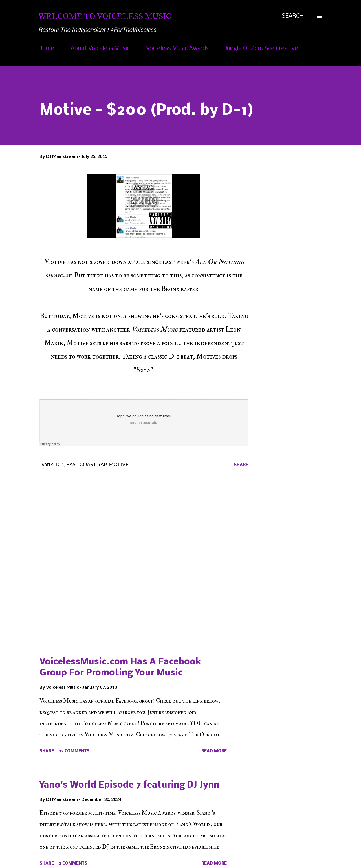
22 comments (74, 751)
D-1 (60, 464)
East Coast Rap (86, 464)
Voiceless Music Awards (177, 49)
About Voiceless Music (100, 49)
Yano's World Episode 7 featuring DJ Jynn (129, 785)
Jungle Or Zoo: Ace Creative (262, 49)
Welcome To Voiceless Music (105, 16)
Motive (119, 464)
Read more (214, 751)
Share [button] (241, 465)
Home (46, 49)
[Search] (293, 16)
